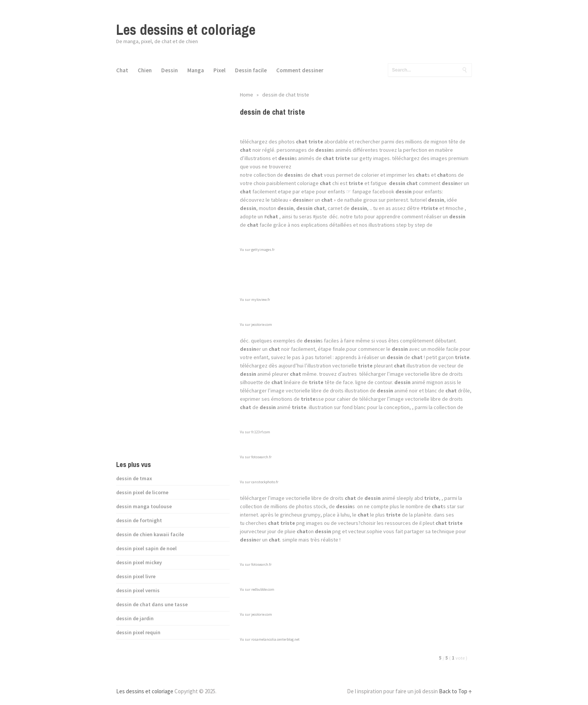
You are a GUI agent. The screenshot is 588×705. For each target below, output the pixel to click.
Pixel (219, 70)
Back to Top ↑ (455, 691)
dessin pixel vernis (138, 590)
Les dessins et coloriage (186, 30)
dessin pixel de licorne (142, 492)
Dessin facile (251, 70)
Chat (122, 70)
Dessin (170, 70)
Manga (196, 70)
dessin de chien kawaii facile (150, 534)
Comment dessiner (300, 70)
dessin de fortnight (139, 520)
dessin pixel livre (136, 576)
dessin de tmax (134, 478)
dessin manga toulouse (144, 506)
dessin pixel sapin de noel (146, 548)
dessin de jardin (135, 618)
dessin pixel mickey (139, 562)
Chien (145, 70)
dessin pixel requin (138, 632)
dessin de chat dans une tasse (152, 604)
